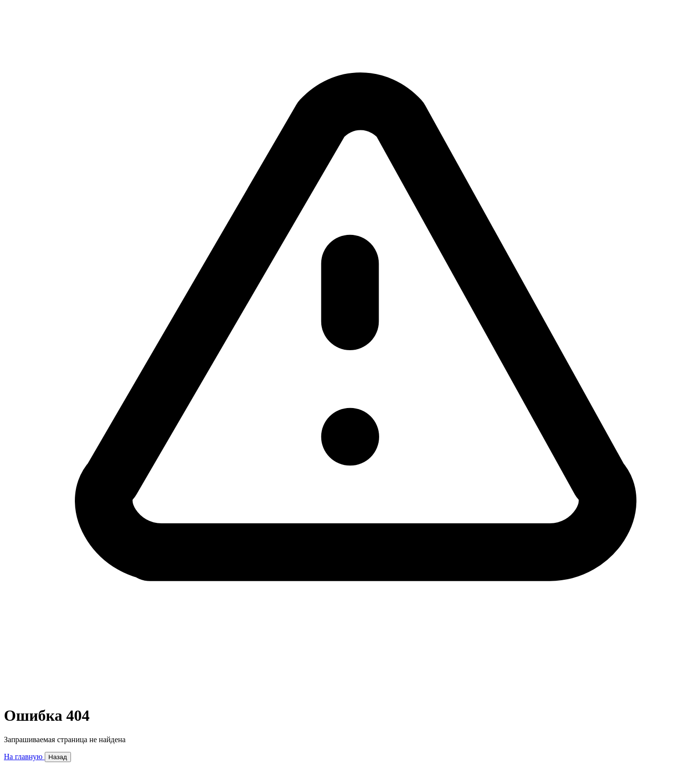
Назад (58, 757)
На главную (24, 757)
